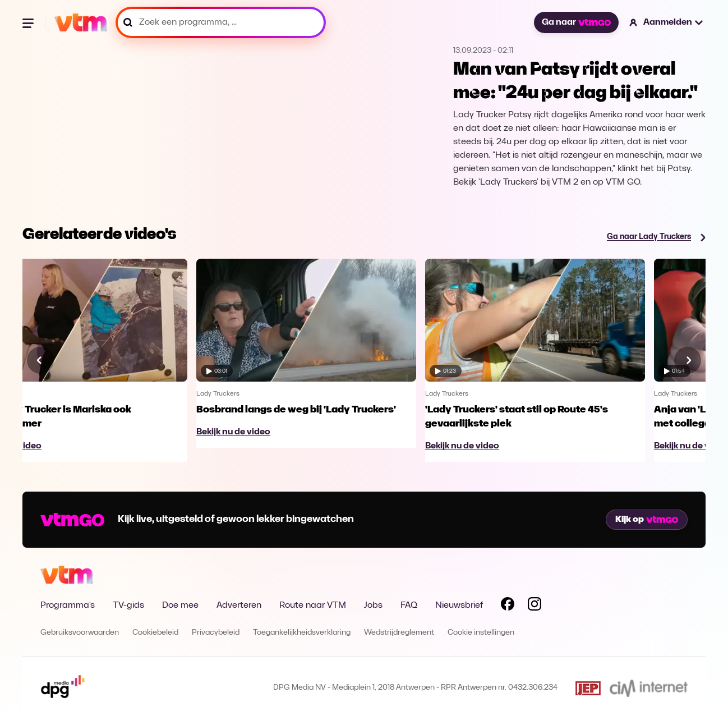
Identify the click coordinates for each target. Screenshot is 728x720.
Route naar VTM (313, 606)
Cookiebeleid (155, 633)
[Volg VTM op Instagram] (535, 606)
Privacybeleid (216, 633)
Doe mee (180, 606)
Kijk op (647, 520)
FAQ (409, 606)
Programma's (68, 606)
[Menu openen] (29, 22)
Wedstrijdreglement (399, 633)
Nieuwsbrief (459, 606)
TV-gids (128, 606)
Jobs (373, 606)
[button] (667, 22)
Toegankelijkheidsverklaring (302, 633)
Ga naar (576, 22)
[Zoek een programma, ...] (221, 22)
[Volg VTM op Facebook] (508, 606)
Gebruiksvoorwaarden (80, 633)
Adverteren (239, 606)
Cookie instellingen (481, 633)
